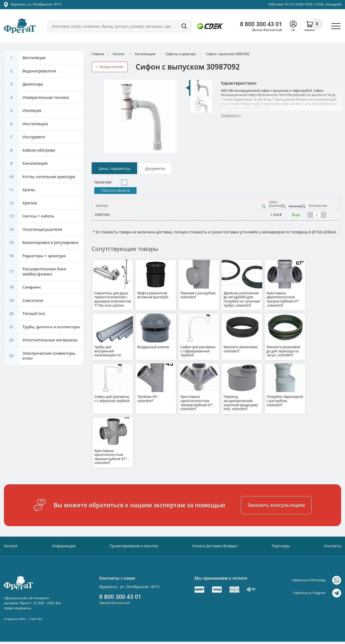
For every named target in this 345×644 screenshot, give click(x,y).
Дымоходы (24, 84)
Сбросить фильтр (115, 190)
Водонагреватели (30, 71)
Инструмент (25, 137)
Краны (20, 190)
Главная (98, 54)
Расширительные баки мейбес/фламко (35, 271)
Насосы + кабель (29, 216)
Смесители (24, 301)
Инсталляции (26, 124)
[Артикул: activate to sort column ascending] (180, 204)
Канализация (145, 54)
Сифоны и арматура (181, 54)
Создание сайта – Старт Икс (23, 616)
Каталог (119, 54)
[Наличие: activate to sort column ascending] (296, 204)
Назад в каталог (112, 67)
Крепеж (21, 203)
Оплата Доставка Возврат (215, 543)
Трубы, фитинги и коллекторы (42, 327)
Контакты (333, 543)
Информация (64, 543)
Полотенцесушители (33, 229)
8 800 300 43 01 (261, 24)
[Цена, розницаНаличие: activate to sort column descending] (276, 204)
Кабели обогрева (30, 150)
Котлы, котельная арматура (40, 177)
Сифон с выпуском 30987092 (228, 54)
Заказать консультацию (276, 502)
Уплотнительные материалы (41, 340)
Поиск (184, 26)
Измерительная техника (37, 97)
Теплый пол (25, 314)
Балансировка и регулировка (41, 243)
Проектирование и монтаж (134, 543)
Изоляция (23, 111)
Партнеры (281, 543)
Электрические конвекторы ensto (40, 356)
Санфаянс (23, 287)
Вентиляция (25, 58)
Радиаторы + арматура (35, 256)
